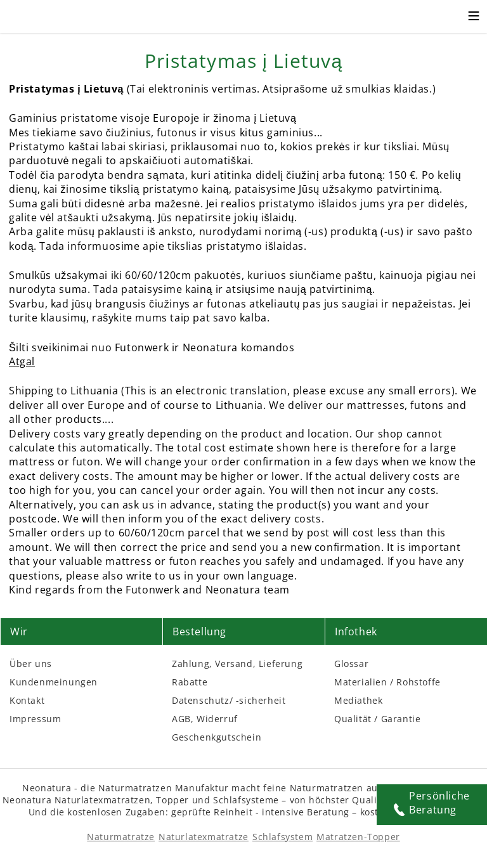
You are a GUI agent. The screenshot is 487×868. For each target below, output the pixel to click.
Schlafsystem (282, 837)
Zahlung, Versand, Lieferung (237, 664)
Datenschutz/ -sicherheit (229, 700)
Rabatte (190, 682)
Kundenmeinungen (54, 682)
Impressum (35, 719)
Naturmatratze (121, 837)
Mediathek (358, 700)
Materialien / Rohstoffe (387, 682)
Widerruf (217, 719)
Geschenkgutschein (217, 737)
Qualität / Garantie (377, 719)
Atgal (22, 361)
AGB (181, 719)
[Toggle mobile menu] (474, 18)
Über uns (31, 664)
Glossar (351, 664)
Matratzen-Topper (358, 837)
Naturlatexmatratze (204, 837)
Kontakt (27, 700)
